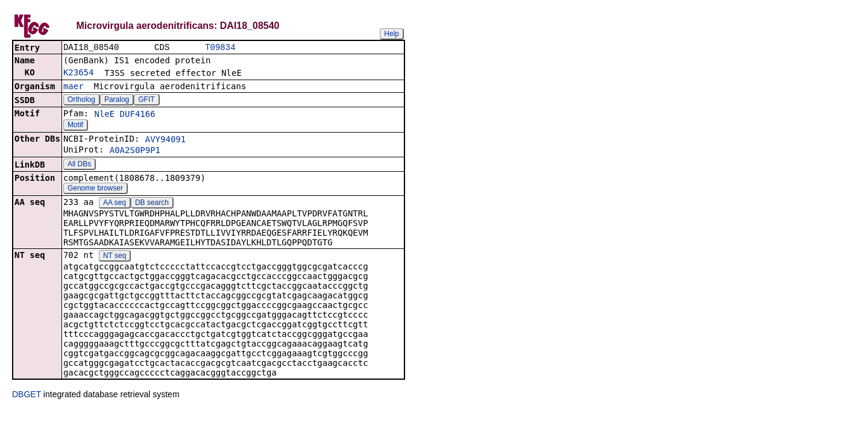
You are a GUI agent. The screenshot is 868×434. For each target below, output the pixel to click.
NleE (104, 115)
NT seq (115, 257)
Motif (75, 126)
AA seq (115, 204)
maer (74, 87)
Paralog (117, 101)
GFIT (146, 101)
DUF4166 (138, 115)
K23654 (79, 74)
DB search (152, 204)
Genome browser (95, 189)
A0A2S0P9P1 (135, 151)
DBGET (27, 395)
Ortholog (81, 101)
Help (392, 34)
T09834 (220, 48)
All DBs (79, 165)
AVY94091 (165, 140)
